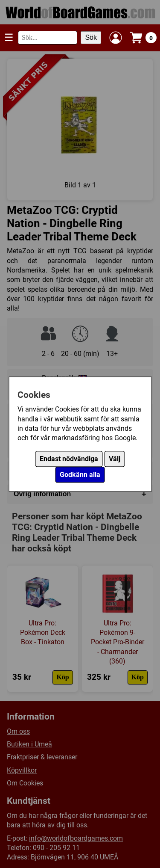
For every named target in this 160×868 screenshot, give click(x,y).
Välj (115, 459)
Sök (91, 37)
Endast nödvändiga (69, 459)
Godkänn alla (80, 475)
